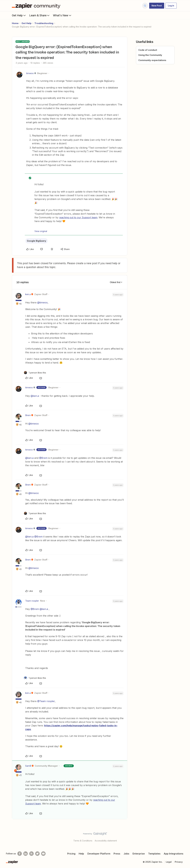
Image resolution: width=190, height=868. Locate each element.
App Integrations (174, 854)
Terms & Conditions (83, 841)
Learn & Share (40, 15)
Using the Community (150, 55)
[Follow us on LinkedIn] (26, 854)
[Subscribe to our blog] (31, 854)
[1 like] (35, 373)
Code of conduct (148, 50)
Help (81, 854)
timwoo (30, 73)
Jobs (126, 854)
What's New (62, 15)
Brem (28, 415)
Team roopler (32, 601)
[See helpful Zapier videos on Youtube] (43, 854)
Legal (169, 862)
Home (15, 23)
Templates (154, 854)
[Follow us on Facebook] (20, 854)
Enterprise (139, 854)
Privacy (179, 862)
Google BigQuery (37, 241)
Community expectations (152, 60)
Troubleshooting (44, 23)
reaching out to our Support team (78, 217)
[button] (157, 6)
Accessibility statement (106, 841)
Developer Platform (99, 854)
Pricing (71, 854)
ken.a (28, 294)
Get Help (19, 15)
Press (117, 854)
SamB (28, 766)
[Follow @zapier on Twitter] (37, 854)
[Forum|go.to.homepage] (37, 6)
